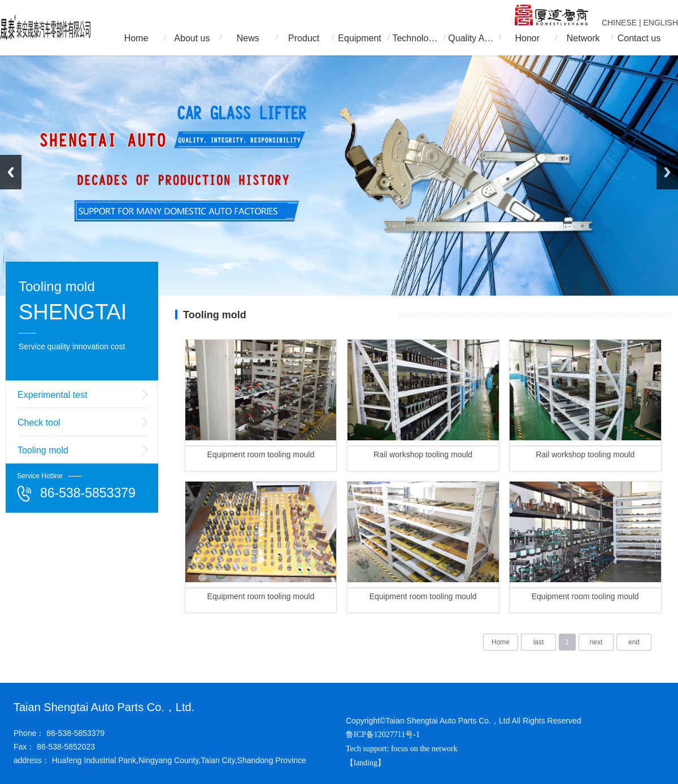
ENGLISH (661, 23)
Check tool (39, 423)
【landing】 (367, 763)
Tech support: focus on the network (402, 749)
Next (667, 172)
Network (583, 38)
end (634, 642)
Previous (11, 172)
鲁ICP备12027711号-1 (383, 735)
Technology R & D (415, 38)
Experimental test (53, 395)
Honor (527, 38)
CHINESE (619, 23)
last (539, 642)
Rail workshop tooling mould (423, 454)
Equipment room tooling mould (261, 454)
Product (304, 38)
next (596, 642)
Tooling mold (43, 450)
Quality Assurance (471, 38)
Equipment (360, 38)
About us (192, 38)
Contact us (639, 38)
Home (136, 38)
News (248, 38)
